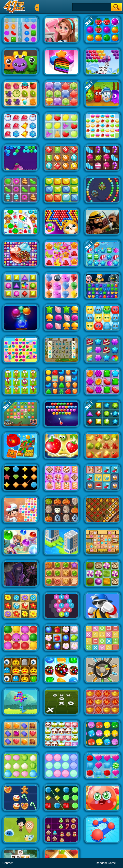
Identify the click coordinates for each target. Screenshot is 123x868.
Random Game (106, 863)
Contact (8, 863)
